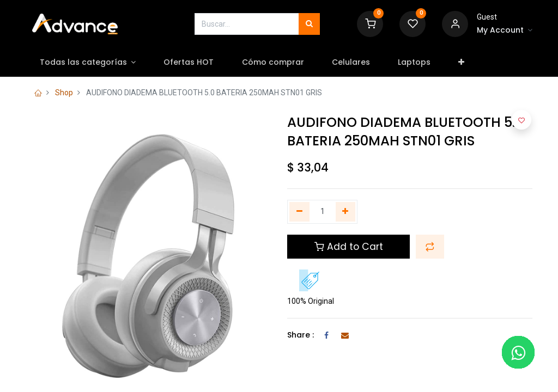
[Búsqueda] (309, 24)
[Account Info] (505, 30)
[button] (462, 63)
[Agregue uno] (346, 212)
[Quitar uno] (299, 212)
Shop (64, 93)
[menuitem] (189, 63)
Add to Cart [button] (349, 247)
